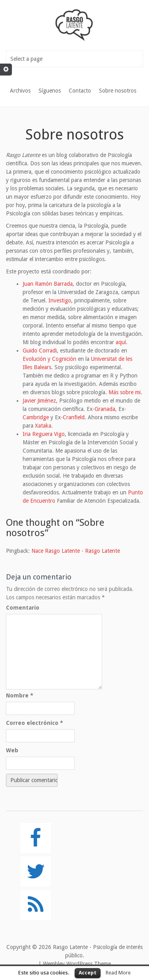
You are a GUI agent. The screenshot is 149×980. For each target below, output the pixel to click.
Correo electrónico (35, 723)
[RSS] (36, 905)
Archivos (20, 91)
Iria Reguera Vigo (44, 434)
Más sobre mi (125, 392)
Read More (118, 973)
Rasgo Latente (70, 947)
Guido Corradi (40, 351)
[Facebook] (36, 838)
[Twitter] (36, 872)
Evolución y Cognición (49, 359)
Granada (105, 409)
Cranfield (74, 417)
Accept (88, 973)
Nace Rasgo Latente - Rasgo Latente (76, 551)
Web (12, 750)
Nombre (20, 695)
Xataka (43, 426)
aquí (121, 342)
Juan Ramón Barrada (48, 284)
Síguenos (50, 91)
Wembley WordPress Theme (77, 964)
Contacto (80, 91)
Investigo (60, 300)
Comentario (23, 608)
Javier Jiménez (39, 401)
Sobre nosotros (118, 91)
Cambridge (36, 417)
